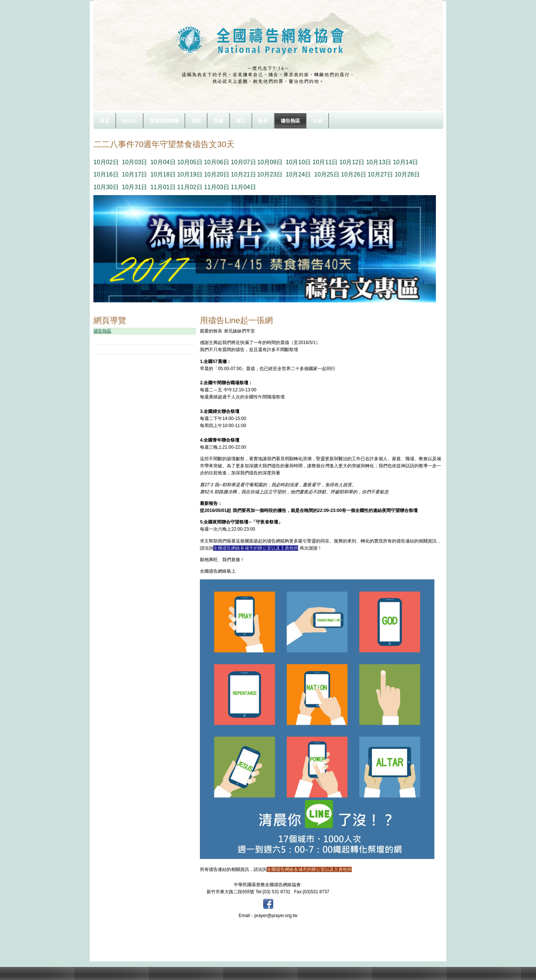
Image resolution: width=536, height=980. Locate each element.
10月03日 (134, 162)
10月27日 (380, 174)
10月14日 (406, 162)
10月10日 (299, 162)
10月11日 (325, 162)
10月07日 (243, 162)
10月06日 (217, 162)
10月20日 (217, 174)
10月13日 (379, 162)
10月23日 (270, 174)
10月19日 (190, 174)
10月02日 (106, 162)
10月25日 (327, 174)
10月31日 (134, 187)
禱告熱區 (102, 331)
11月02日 (190, 187)
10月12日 (352, 162)
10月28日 (407, 174)
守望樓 (109, 339)
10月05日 (190, 162)
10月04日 (163, 162)
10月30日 (106, 187)
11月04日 (243, 187)
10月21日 (243, 174)
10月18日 (163, 174)
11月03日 (217, 187)
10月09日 (270, 162)
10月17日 (134, 174)
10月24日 (299, 174)
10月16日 (106, 174)
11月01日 (163, 187)
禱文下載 (111, 349)
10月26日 (354, 174)
